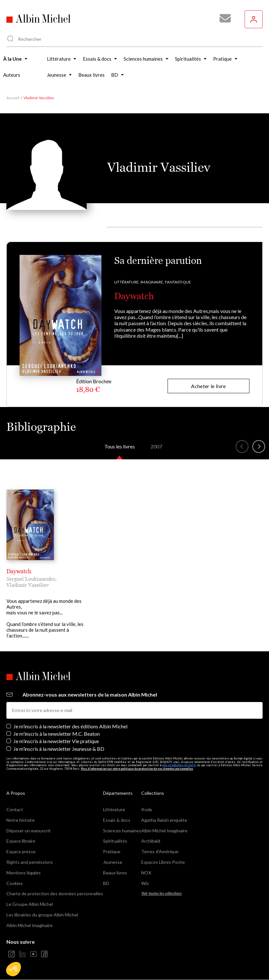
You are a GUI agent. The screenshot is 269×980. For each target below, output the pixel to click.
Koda (147, 809)
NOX (146, 873)
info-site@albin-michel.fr (179, 765)
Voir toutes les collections (161, 893)
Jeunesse (113, 862)
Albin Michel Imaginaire (30, 925)
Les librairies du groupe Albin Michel (42, 915)
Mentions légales (24, 873)
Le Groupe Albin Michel (30, 904)
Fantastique (178, 282)
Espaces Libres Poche (163, 862)
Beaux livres (115, 873)
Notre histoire (21, 820)
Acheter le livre (208, 386)
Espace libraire (21, 841)
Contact (15, 809)
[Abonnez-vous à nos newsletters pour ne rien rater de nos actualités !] (223, 18)
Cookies (15, 883)
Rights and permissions (30, 862)
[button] (13, 969)
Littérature (114, 809)
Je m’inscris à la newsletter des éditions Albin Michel (70, 726)
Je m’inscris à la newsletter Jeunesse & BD (59, 749)
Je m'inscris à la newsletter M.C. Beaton (57, 734)
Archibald (151, 841)
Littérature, (127, 282)
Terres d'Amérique (160, 851)
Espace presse (21, 851)
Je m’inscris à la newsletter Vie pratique (56, 741)
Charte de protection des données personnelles (55, 893)
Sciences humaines (122, 831)
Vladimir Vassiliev (28, 585)
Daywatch (134, 296)
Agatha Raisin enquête (164, 820)
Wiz (145, 883)
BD (106, 883)
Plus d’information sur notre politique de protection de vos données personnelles (137, 769)
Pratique (112, 851)
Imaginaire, (152, 282)
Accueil (13, 98)
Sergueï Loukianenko (31, 579)
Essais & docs (117, 820)
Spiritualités (115, 841)
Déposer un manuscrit (29, 831)
